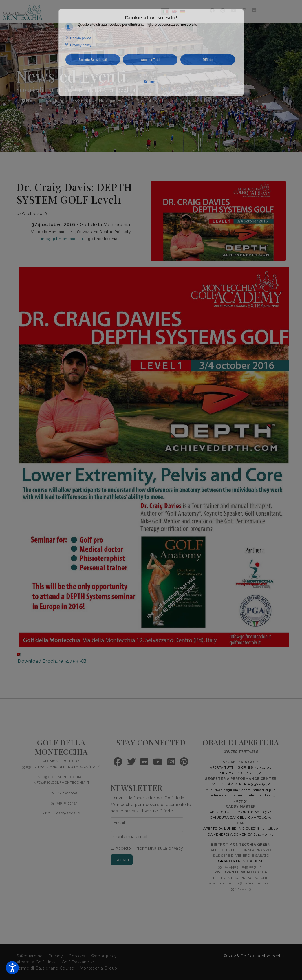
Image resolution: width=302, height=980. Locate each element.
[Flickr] (254, 11)
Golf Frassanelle (78, 962)
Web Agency (104, 956)
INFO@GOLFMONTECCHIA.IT (61, 777)
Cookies (77, 956)
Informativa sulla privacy (159, 848)
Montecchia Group (99, 968)
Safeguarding (30, 956)
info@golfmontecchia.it (63, 239)
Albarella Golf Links (36, 962)
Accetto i (147, 848)
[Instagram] (244, 11)
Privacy (56, 956)
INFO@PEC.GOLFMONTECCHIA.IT (61, 783)
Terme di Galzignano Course (45, 968)
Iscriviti (122, 860)
